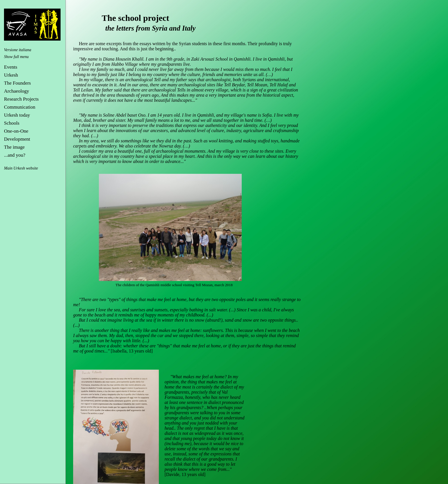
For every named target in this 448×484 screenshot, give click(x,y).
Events (11, 67)
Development (17, 139)
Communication (20, 107)
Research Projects (21, 99)
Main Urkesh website (21, 168)
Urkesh (11, 75)
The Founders (17, 83)
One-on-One (16, 131)
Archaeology (17, 91)
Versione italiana (18, 50)
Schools (12, 123)
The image (14, 147)
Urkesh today (17, 115)
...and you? (15, 155)
